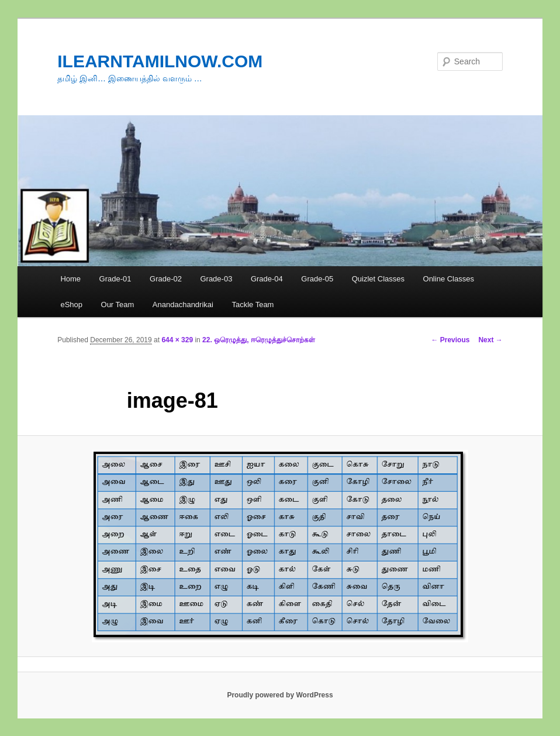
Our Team (118, 305)
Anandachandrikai (183, 305)
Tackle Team (253, 305)
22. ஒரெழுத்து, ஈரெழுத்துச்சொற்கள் (259, 340)
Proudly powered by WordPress (280, 695)
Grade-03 (216, 279)
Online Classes (449, 279)
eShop (71, 305)
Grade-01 (115, 279)
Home (70, 279)
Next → (490, 340)
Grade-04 (267, 279)
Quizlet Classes (378, 279)
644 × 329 (177, 340)
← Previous (450, 340)
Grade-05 (317, 279)
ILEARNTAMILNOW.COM (160, 61)
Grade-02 (166, 279)
